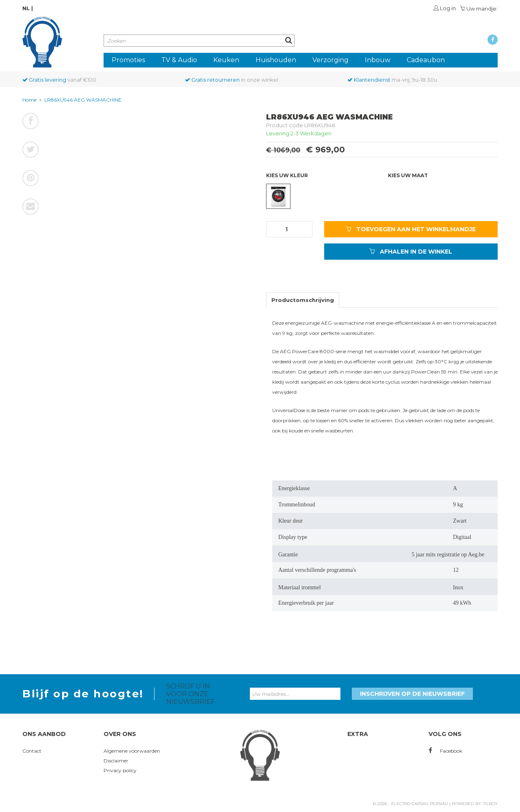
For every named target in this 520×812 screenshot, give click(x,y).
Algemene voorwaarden (132, 751)
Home (29, 100)
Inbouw (378, 60)
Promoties (128, 60)
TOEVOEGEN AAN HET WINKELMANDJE (411, 229)
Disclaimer (116, 761)
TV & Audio (179, 60)
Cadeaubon (426, 60)
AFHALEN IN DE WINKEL (411, 252)
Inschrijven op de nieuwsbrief (412, 694)
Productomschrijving (303, 300)
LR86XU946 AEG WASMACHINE (83, 100)
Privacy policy (120, 770)
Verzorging (330, 60)
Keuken (226, 60)
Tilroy (490, 804)
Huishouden (276, 60)
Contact (32, 751)
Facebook (445, 751)
